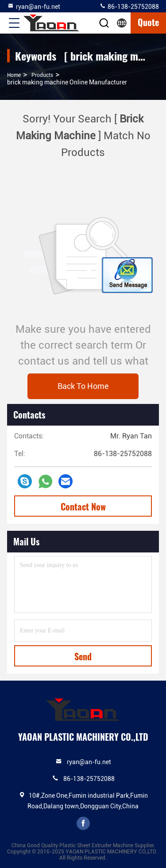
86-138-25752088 (129, 6)
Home (14, 75)
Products (42, 75)
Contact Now (83, 506)
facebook (83, 823)
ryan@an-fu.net (34, 6)
